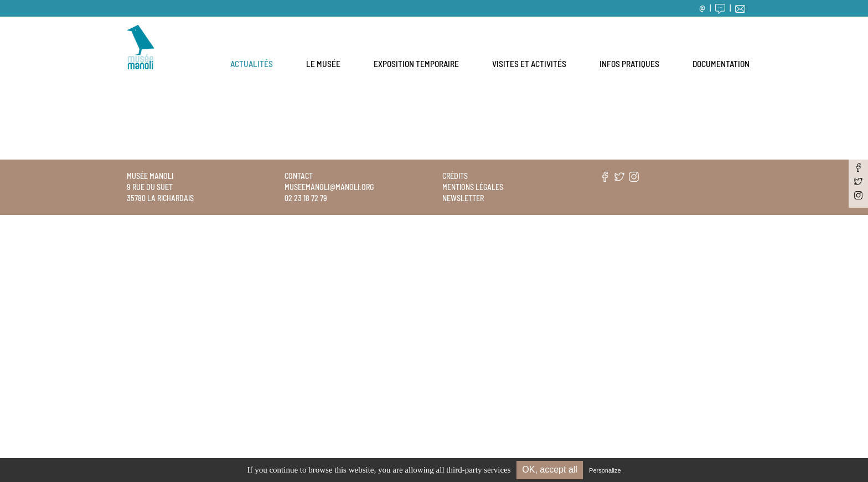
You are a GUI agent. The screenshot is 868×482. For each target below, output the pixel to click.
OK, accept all (550, 470)
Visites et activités (529, 64)
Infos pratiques (629, 64)
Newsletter (463, 198)
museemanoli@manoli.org (329, 187)
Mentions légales (473, 187)
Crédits (455, 176)
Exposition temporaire (416, 64)
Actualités (252, 64)
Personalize (605, 470)
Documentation (721, 64)
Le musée (323, 64)
